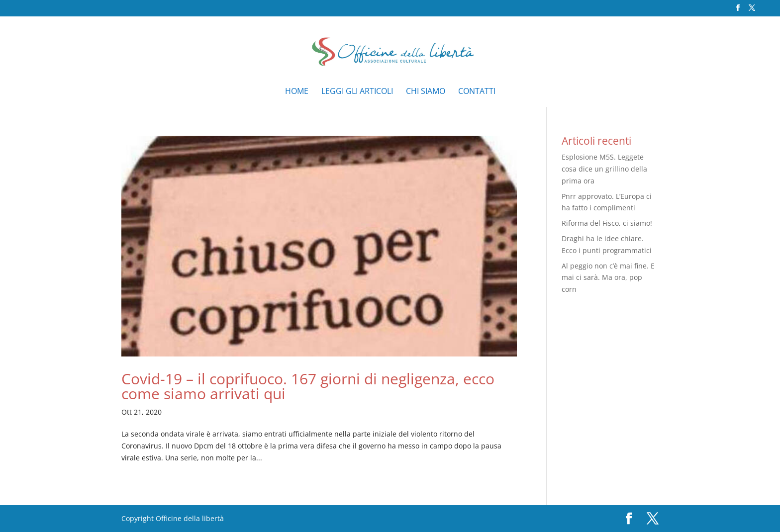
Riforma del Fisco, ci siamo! (607, 223)
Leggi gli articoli (357, 92)
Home (297, 92)
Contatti (477, 92)
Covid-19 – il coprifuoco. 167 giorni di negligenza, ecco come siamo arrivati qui (308, 386)
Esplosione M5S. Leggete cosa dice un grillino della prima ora (604, 169)
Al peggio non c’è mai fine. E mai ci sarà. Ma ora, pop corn (608, 278)
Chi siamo (426, 92)
